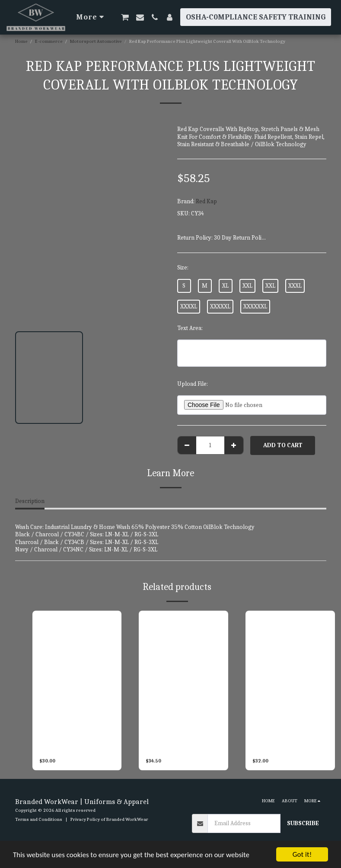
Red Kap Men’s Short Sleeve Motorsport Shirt (72, 744)
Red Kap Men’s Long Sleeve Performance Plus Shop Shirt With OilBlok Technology (287, 745)
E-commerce (49, 41)
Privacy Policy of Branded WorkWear (109, 819)
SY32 (325, 744)
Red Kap (206, 201)
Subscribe (303, 823)
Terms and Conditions (39, 819)
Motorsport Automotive (96, 41)
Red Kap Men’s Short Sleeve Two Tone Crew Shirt (178, 744)
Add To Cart (283, 445)
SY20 (218, 744)
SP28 (111, 744)
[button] (125, 17)
